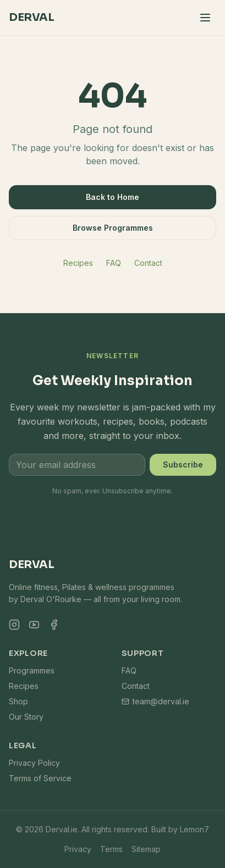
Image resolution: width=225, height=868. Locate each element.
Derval (31, 17)
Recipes (78, 263)
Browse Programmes (113, 228)
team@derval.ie (155, 701)
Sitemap (146, 849)
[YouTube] (34, 625)
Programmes (32, 671)
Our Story (26, 717)
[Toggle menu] (205, 18)
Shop (18, 701)
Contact (148, 263)
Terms (111, 849)
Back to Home (113, 197)
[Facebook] (54, 625)
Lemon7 (194, 829)
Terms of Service (40, 778)
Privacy (78, 849)
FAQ (114, 263)
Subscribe (183, 464)
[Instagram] (14, 625)
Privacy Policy (34, 763)
